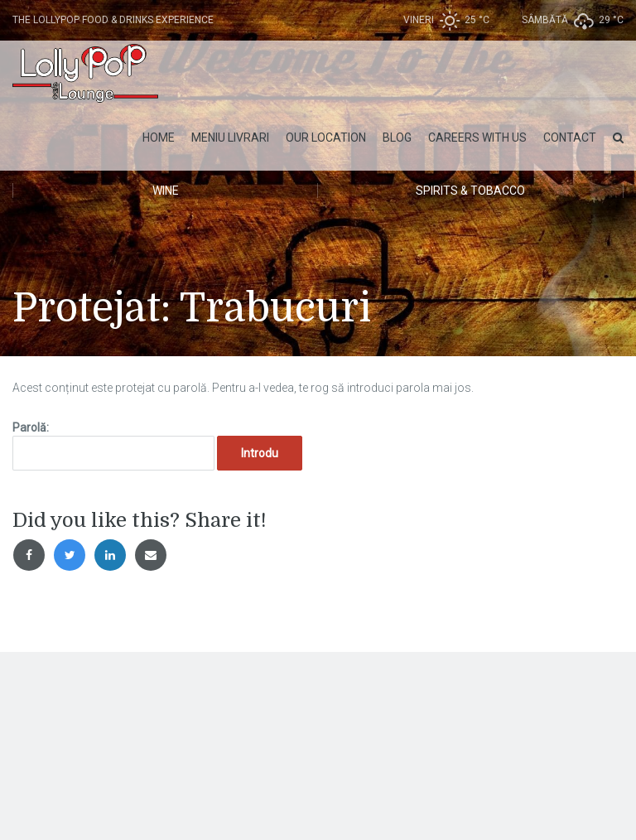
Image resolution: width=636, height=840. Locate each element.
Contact (570, 138)
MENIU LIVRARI (230, 138)
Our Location (326, 138)
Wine (166, 191)
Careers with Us (477, 138)
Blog (397, 138)
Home (159, 138)
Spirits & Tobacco (470, 191)
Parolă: (113, 446)
